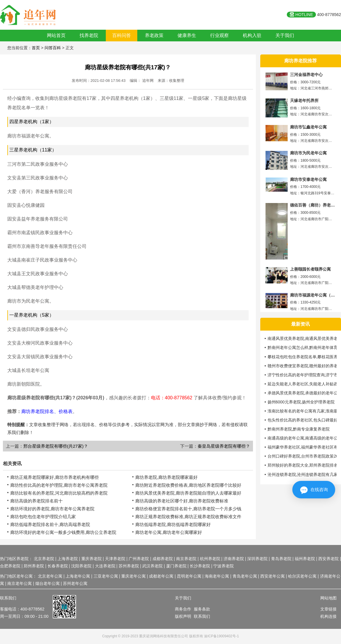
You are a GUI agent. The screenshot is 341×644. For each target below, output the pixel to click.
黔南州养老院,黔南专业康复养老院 (299, 429)
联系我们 (202, 616)
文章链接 (328, 609)
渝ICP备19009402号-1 (222, 636)
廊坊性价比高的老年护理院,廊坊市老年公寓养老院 (59, 485)
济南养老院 (234, 559)
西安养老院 (328, 559)
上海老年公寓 (78, 576)
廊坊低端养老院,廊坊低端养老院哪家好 (173, 524)
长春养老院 (58, 566)
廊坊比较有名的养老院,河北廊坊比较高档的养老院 (59, 493)
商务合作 (183, 609)
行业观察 (219, 35)
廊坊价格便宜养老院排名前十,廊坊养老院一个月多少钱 (188, 509)
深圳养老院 (257, 559)
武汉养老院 (152, 566)
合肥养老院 (10, 566)
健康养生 (187, 35)
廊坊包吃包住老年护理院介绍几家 (43, 517)
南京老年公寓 (20, 583)
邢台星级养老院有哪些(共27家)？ (56, 446)
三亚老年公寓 (106, 576)
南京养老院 (186, 559)
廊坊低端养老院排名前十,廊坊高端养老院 (50, 524)
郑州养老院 (34, 566)
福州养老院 (305, 559)
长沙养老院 (200, 566)
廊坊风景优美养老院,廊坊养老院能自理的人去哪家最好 (188, 493)
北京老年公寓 (50, 576)
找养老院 (89, 35)
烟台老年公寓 (48, 583)
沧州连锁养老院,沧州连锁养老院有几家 (303, 474)
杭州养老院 (210, 559)
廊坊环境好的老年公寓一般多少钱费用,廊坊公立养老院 (63, 532)
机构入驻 (252, 35)
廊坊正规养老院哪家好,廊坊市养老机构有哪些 (55, 477)
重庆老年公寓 (133, 576)
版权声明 (183, 616)
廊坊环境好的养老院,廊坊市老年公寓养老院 (52, 509)
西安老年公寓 (273, 576)
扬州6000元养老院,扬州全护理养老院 (301, 402)
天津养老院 (115, 559)
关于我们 (285, 35)
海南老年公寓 (217, 576)
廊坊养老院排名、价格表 (47, 411)
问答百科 (53, 48)
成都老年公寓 (161, 576)
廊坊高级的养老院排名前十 (36, 501)
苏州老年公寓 (75, 583)
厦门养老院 (176, 566)
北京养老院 (44, 559)
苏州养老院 (129, 566)
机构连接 (328, 616)
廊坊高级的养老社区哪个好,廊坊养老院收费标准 (182, 501)
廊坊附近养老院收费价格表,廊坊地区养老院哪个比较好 (188, 485)
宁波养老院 (224, 566)
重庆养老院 (92, 559)
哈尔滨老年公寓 (302, 576)
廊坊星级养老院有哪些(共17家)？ (128, 67)
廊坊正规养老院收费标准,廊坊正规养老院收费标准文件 (188, 517)
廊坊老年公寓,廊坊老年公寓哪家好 (169, 532)
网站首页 (56, 35)
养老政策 (154, 35)
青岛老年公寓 (245, 576)
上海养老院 (68, 559)
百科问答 (122, 35)
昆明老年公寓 (189, 576)
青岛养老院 (281, 559)
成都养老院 (163, 559)
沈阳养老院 (81, 566)
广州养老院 (139, 559)
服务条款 (202, 609)
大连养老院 (105, 566)
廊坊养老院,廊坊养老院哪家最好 (166, 477)
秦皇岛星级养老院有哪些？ (224, 446)
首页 (36, 48)
